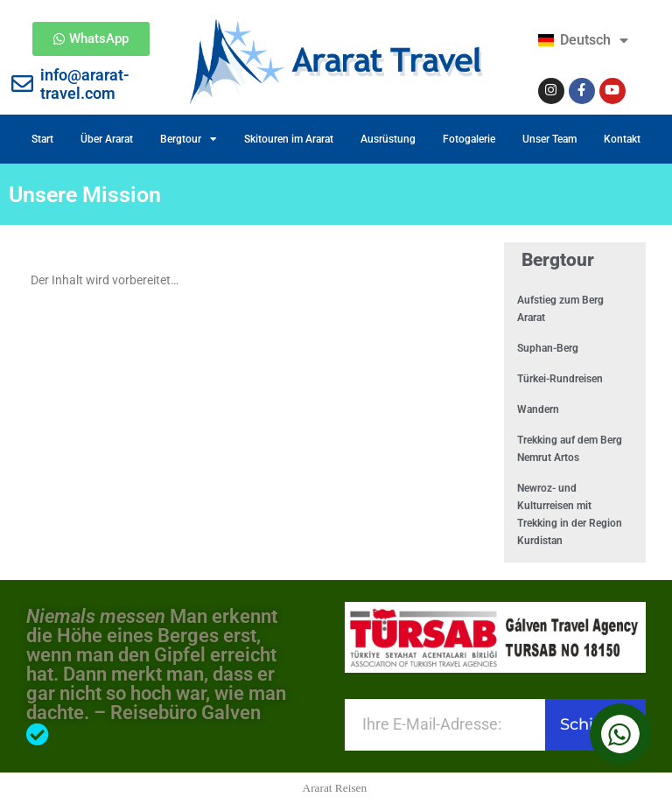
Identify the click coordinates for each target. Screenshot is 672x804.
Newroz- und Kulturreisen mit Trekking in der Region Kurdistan (570, 514)
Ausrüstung (388, 139)
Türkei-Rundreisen (560, 379)
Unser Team (549, 139)
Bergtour (189, 139)
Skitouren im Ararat (289, 139)
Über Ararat (107, 139)
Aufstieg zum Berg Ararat (560, 309)
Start (42, 139)
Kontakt (622, 139)
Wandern (538, 409)
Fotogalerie (469, 139)
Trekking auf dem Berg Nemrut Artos (570, 449)
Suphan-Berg (548, 348)
